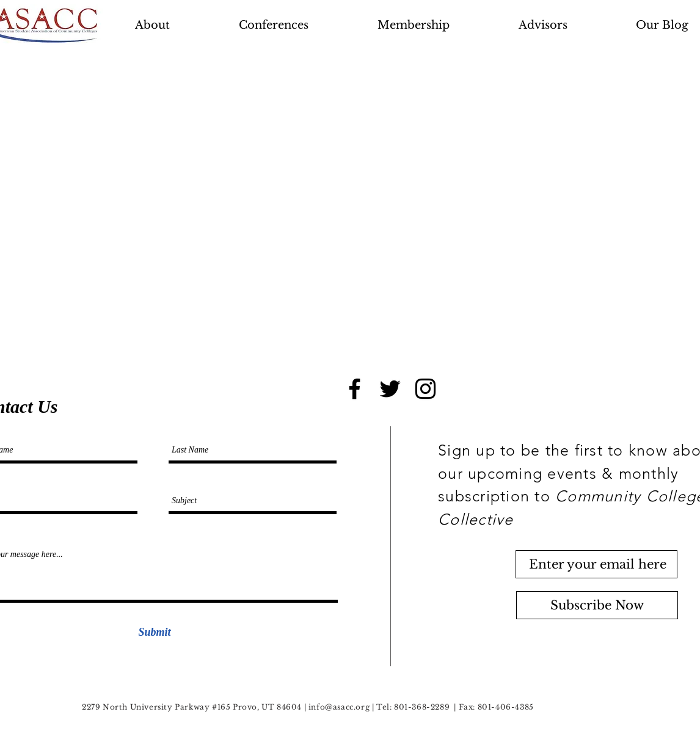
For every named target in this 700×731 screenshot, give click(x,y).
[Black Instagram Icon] (425, 389)
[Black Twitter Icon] (390, 389)
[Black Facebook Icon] (355, 389)
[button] (302, 25)
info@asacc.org (339, 707)
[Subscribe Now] (597, 605)
